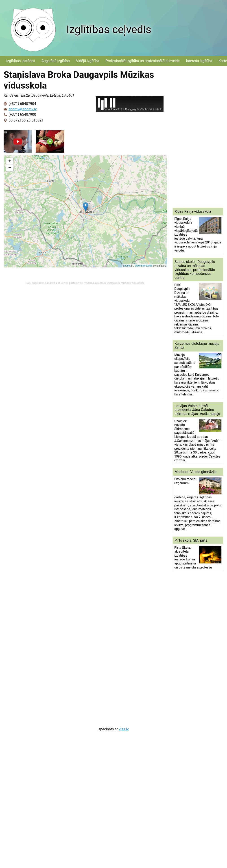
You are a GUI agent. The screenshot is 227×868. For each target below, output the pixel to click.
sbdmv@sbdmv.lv (23, 109)
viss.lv (124, 729)
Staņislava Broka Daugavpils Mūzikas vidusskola (115, 283)
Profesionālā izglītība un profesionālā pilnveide (143, 61)
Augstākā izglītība (56, 61)
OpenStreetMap (144, 266)
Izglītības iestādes (21, 61)
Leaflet (127, 266)
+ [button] (10, 161)
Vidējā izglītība (88, 61)
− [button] (10, 168)
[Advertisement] (191, 137)
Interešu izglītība (199, 61)
